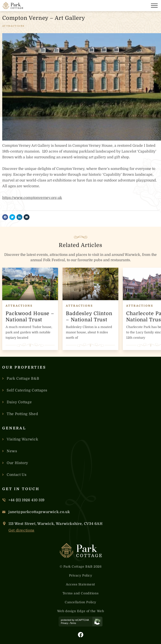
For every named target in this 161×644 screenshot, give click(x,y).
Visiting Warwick (22, 439)
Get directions (21, 530)
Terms (73, 623)
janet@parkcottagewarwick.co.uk (39, 512)
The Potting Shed (22, 414)
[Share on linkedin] (19, 217)
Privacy (65, 623)
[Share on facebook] (5, 217)
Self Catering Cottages (27, 390)
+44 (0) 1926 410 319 (27, 500)
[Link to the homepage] (13, 6)
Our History (17, 463)
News (12, 451)
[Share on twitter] (12, 217)
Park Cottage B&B (23, 379)
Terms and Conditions (80, 593)
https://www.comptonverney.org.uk (32, 198)
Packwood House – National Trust (30, 317)
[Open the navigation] (154, 6)
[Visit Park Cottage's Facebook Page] (81, 635)
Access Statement (80, 584)
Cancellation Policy (80, 602)
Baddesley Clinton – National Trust (89, 317)
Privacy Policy (81, 575)
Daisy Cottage (19, 402)
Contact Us (17, 475)
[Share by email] (27, 217)
